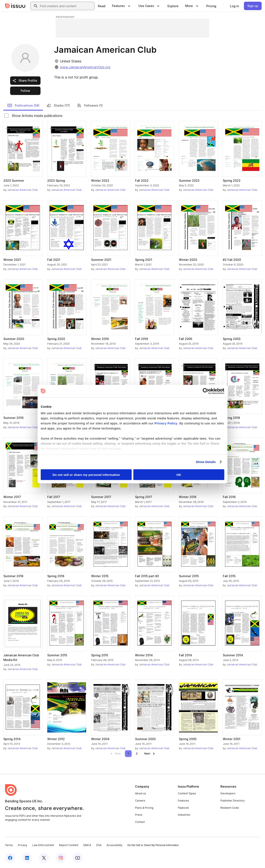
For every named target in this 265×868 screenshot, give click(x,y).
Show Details (206, 462)
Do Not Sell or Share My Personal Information (153, 845)
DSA (99, 845)
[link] (102, 6)
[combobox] (66, 6)
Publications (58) (23, 106)
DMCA (87, 845)
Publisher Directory (233, 801)
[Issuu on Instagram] (61, 858)
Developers (228, 793)
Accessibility (114, 845)
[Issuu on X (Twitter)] (44, 858)
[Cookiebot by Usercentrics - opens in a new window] (206, 391)
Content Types (187, 793)
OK (179, 475)
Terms (9, 845)
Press (139, 815)
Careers (140, 801)
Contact (140, 822)
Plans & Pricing (144, 808)
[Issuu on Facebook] (10, 858)
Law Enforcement (43, 845)
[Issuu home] (15, 6)
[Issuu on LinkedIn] (27, 858)
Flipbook (183, 808)
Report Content (69, 845)
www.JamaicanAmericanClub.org (85, 67)
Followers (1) (90, 106)
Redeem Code (230, 808)
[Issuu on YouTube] (78, 858)
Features (183, 801)
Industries (184, 815)
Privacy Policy (166, 423)
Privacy (23, 845)
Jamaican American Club (22, 190)
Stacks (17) (58, 106)
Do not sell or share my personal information (86, 475)
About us (141, 793)
